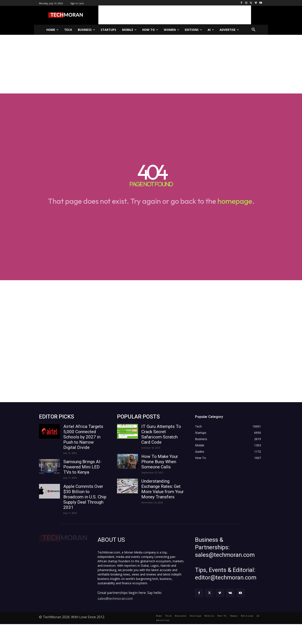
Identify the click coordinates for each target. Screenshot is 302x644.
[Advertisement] (175, 15)
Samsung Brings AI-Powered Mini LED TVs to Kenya (82, 467)
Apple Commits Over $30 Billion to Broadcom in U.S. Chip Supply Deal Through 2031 (85, 497)
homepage (235, 201)
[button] (254, 30)
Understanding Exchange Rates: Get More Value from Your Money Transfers (163, 489)
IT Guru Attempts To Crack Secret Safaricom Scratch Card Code (161, 434)
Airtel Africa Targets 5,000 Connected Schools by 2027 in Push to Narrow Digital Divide (83, 437)
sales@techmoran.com (115, 599)
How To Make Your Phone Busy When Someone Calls (160, 462)
